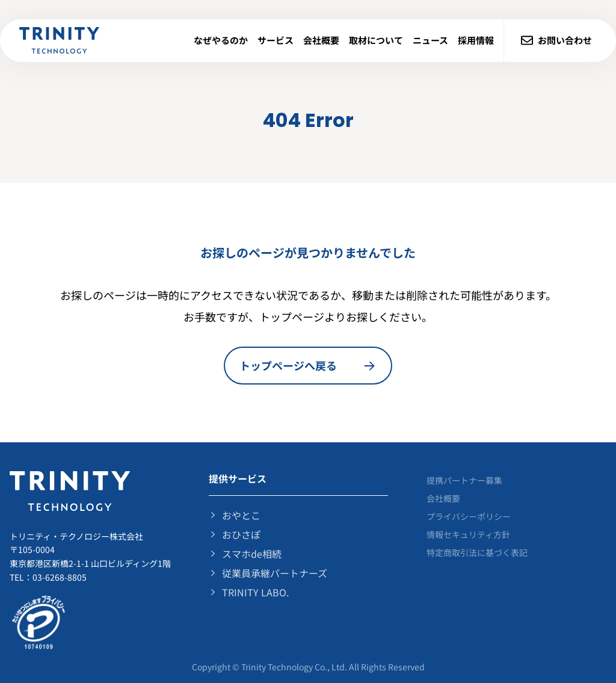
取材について (376, 40)
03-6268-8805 (60, 577)
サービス (276, 40)
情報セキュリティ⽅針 (468, 534)
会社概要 (321, 40)
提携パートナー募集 (464, 480)
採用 (476, 40)
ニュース (430, 40)
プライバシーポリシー (469, 516)
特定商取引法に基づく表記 (477, 552)
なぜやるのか (221, 40)
